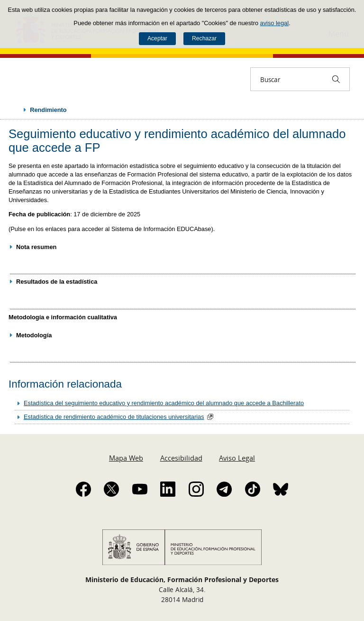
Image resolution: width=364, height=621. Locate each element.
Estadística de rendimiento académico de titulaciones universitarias (114, 417)
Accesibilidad (181, 458)
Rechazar (204, 38)
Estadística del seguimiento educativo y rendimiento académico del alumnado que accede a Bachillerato (164, 403)
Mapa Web (126, 458)
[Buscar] (336, 79)
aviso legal (274, 23)
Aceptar (157, 38)
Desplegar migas (15, 110)
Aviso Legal (237, 458)
